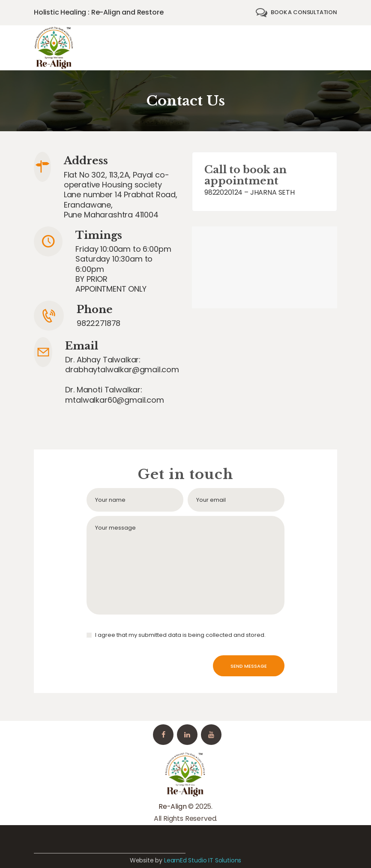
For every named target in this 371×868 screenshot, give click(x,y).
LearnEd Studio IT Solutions (203, 860)
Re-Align (173, 806)
